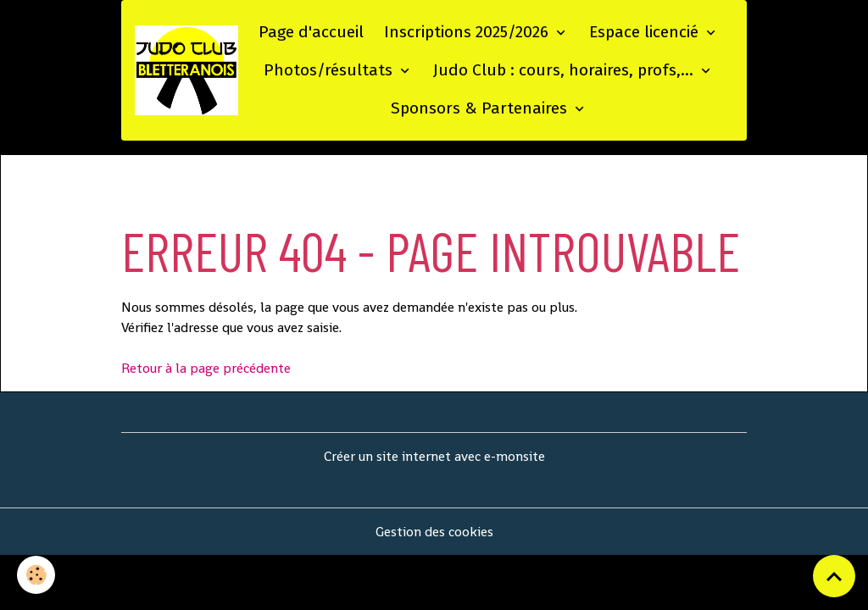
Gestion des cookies (434, 532)
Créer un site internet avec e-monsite (434, 456)
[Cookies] (36, 575)
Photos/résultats (330, 70)
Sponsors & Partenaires (481, 108)
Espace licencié (646, 32)
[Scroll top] (834, 576)
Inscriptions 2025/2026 (468, 32)
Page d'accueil (311, 32)
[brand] (186, 70)
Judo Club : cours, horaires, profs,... (565, 70)
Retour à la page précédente (206, 368)
